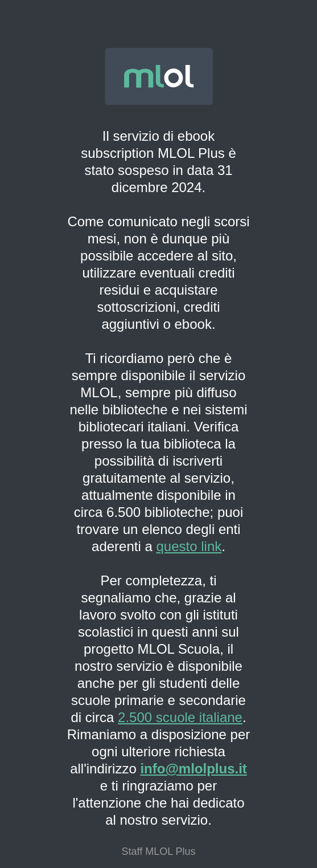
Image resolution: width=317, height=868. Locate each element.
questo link (189, 546)
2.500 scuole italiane (180, 717)
